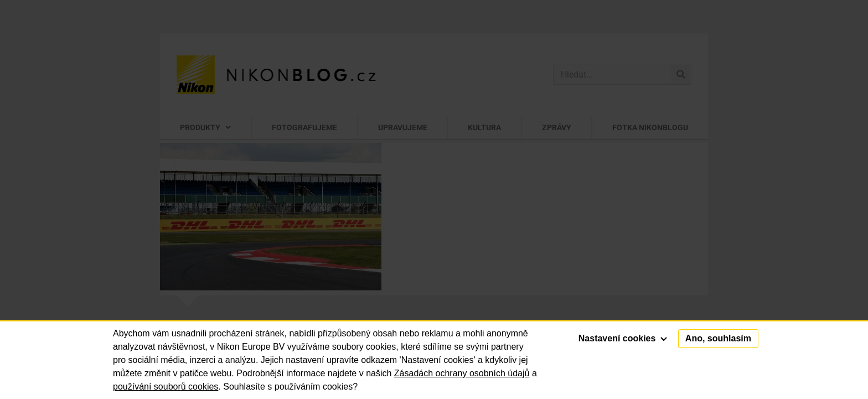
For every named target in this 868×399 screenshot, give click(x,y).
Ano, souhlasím (718, 338)
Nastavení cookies (623, 338)
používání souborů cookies (166, 387)
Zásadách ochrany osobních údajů (462, 373)
